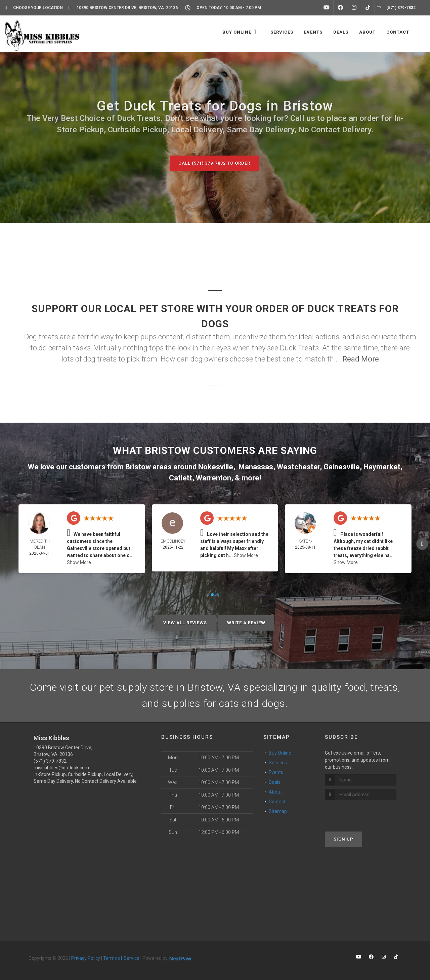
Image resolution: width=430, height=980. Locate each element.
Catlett (181, 478)
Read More (361, 359)
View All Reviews (185, 623)
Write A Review (246, 623)
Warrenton (213, 478)
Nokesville (216, 467)
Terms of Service (121, 958)
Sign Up (343, 839)
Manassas (256, 467)
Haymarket (382, 467)
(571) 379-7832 (50, 761)
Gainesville (342, 467)
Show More (79, 562)
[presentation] (361, 813)
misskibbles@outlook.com (61, 768)
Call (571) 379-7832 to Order (214, 163)
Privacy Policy (86, 958)
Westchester (298, 467)
